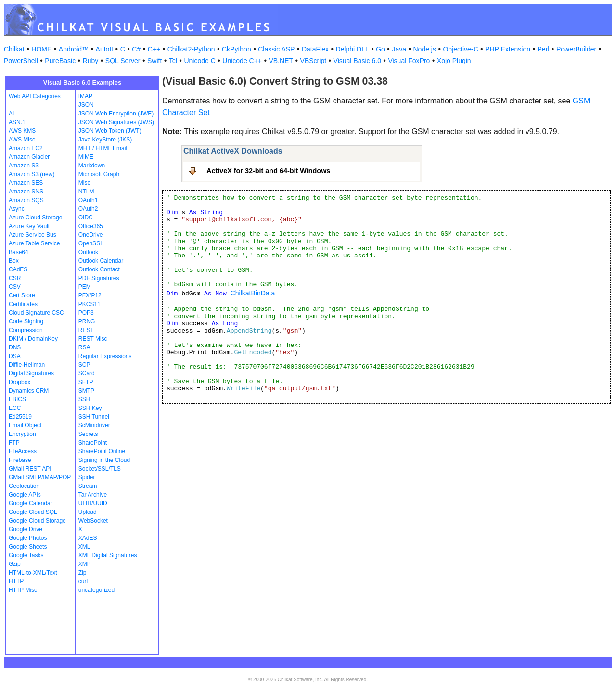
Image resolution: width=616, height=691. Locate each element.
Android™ (74, 49)
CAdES (18, 269)
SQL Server (123, 61)
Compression (26, 330)
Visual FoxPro (409, 61)
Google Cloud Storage (37, 521)
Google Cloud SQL (33, 512)
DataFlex (315, 49)
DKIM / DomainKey (33, 339)
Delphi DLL (352, 49)
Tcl (173, 61)
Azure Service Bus (32, 235)
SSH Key (90, 408)
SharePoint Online (102, 451)
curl (83, 581)
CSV (15, 287)
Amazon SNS (26, 192)
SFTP (86, 382)
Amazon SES (26, 183)
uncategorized (96, 590)
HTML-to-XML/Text (33, 573)
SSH (84, 399)
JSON (86, 105)
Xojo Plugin (454, 61)
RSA (84, 347)
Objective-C (460, 49)
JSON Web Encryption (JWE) (116, 114)
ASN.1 (17, 122)
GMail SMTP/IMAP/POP (40, 477)
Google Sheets (28, 547)
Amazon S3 (24, 166)
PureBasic (60, 61)
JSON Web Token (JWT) (110, 131)
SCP (84, 365)
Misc (84, 183)
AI (11, 114)
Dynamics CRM (29, 391)
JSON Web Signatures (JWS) (116, 122)
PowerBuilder (576, 49)
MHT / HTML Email (103, 148)
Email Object (25, 425)
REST (86, 330)
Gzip (15, 564)
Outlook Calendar (101, 261)
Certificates (23, 304)
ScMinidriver (94, 425)
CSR (15, 278)
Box (14, 261)
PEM (85, 287)
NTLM (86, 192)
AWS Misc (22, 140)
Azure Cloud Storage (35, 218)
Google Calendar (31, 503)
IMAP (85, 96)
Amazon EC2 (26, 148)
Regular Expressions (105, 356)
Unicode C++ (242, 61)
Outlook (88, 252)
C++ (154, 49)
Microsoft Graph (99, 174)
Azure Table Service (34, 243)
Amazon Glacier (29, 157)
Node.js (425, 49)
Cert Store (22, 295)
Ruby (91, 61)
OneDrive (91, 235)
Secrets (88, 434)
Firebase (20, 460)
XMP (85, 564)
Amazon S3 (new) (32, 174)
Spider (87, 477)
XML (84, 547)
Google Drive (26, 529)
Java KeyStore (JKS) (105, 140)
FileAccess (23, 451)
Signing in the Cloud (104, 460)
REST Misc (93, 339)
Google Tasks (26, 555)
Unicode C (199, 61)
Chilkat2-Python (191, 49)
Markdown (92, 166)
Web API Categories (35, 96)
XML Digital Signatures (108, 555)
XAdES (88, 538)
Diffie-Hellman (27, 365)
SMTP (86, 391)
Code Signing (26, 321)
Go (380, 49)
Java (399, 49)
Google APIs (25, 495)
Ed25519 (20, 417)
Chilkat (14, 49)
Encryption (22, 434)
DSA (15, 356)
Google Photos (28, 538)
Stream (88, 486)
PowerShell (21, 61)
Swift (154, 61)
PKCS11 (90, 304)
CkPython (237, 49)
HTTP (16, 581)
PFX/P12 (90, 295)
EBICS (17, 399)
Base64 (19, 252)
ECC (15, 408)
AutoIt (105, 49)
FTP (14, 443)
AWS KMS (22, 131)
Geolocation (24, 486)
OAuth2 (88, 209)
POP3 (86, 313)
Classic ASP (276, 49)
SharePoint (93, 443)
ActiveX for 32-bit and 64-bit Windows (268, 171)
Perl (544, 49)
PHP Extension (508, 49)
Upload (88, 512)
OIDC (86, 218)
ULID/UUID (93, 503)
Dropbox (19, 382)
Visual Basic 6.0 (357, 61)
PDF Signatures (99, 278)
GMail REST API (30, 469)
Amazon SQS (26, 200)
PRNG (87, 321)
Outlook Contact (99, 269)
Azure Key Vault (29, 226)
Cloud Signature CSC (36, 313)
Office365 (91, 226)
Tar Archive (93, 495)
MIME (86, 157)
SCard (87, 373)
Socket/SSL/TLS (100, 469)
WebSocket (93, 521)
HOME (41, 49)
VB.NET (281, 61)
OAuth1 (88, 200)
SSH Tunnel (94, 417)
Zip (83, 573)
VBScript (313, 61)
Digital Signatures (31, 373)
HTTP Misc (23, 590)
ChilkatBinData (253, 293)
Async (17, 209)
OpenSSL (91, 243)
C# (136, 49)
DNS (15, 347)
